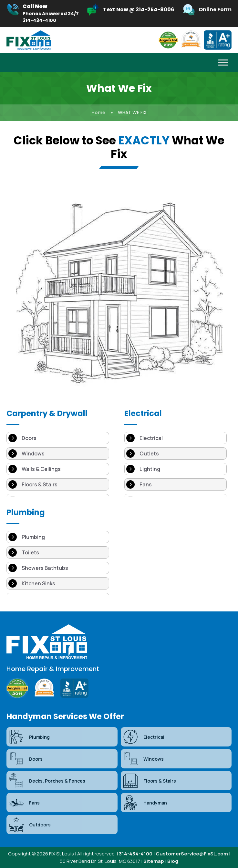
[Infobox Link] (43, 14)
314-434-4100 (136, 854)
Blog (173, 861)
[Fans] (176, 484)
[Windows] (58, 454)
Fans (24, 803)
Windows (143, 759)
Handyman (145, 803)
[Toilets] (58, 552)
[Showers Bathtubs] (58, 568)
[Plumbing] (58, 537)
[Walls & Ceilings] (58, 469)
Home (98, 112)
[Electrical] (176, 438)
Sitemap (154, 861)
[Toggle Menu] (223, 63)
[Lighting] (176, 469)
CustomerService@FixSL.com (192, 854)
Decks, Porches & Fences (47, 781)
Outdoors (29, 824)
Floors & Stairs (149, 781)
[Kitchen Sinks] (58, 583)
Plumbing (29, 737)
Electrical (143, 737)
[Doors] (58, 438)
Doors (25, 759)
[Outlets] (176, 454)
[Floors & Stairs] (58, 484)
